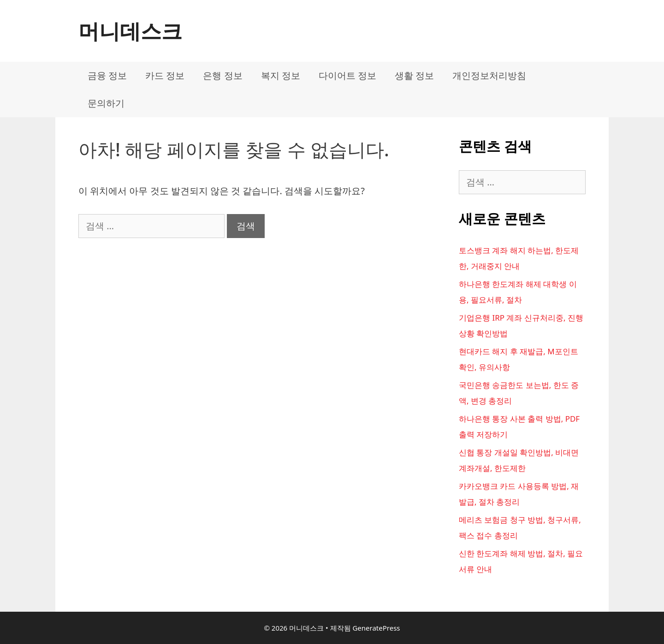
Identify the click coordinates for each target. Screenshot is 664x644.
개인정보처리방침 (489, 75)
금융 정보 (107, 75)
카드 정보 (165, 75)
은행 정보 (222, 75)
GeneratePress (376, 628)
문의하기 (106, 103)
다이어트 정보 (347, 75)
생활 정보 (414, 75)
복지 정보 (281, 75)
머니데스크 (130, 31)
